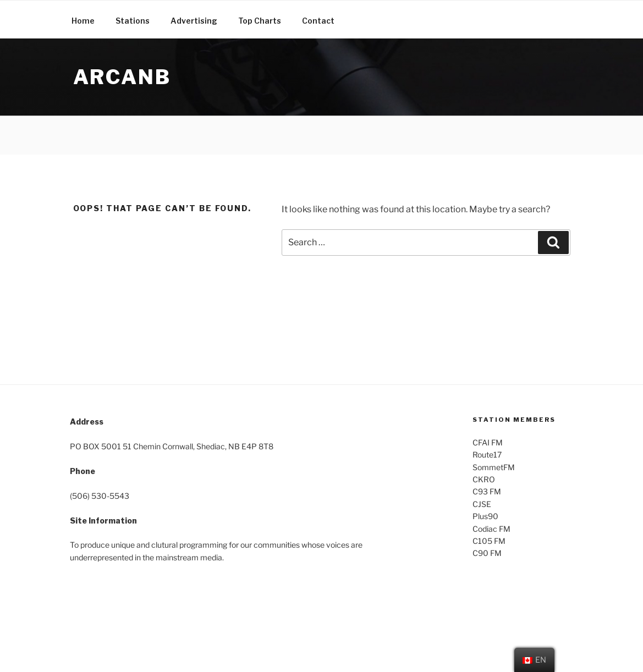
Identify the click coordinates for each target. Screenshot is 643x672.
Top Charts (260, 21)
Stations (133, 21)
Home (83, 21)
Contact (318, 21)
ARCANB (122, 77)
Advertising (194, 21)
